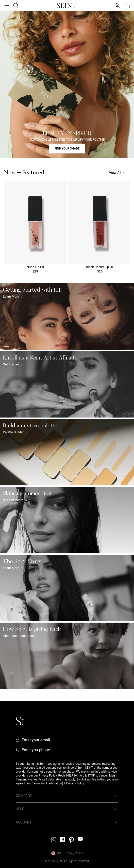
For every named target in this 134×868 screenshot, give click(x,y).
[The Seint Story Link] (67, 588)
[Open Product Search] (15, 5)
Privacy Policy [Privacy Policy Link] (74, 853)
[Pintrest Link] (71, 840)
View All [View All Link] (117, 173)
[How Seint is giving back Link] (67, 656)
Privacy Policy (75, 783)
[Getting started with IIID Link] (67, 316)
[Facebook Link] (63, 839)
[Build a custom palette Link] (67, 452)
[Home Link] (67, 5)
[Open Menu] (6, 5)
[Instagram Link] (54, 840)
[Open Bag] (127, 5)
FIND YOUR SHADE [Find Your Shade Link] (67, 149)
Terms (36, 783)
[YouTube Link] (80, 839)
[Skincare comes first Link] (67, 520)
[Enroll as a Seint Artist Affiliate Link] (67, 384)
